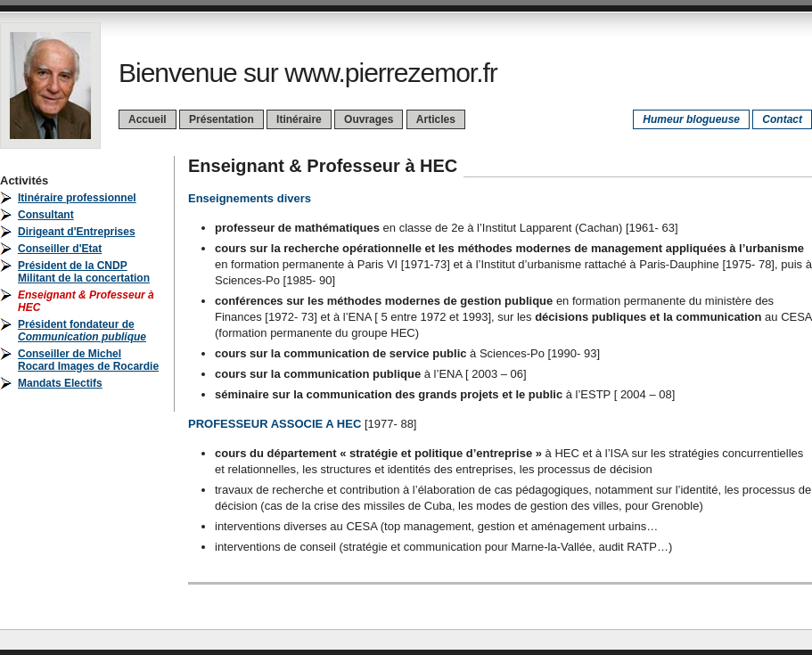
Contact (782, 119)
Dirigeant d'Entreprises (77, 232)
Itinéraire (299, 119)
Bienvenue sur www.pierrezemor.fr (308, 73)
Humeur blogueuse (691, 119)
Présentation (221, 119)
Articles (436, 119)
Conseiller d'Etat (60, 249)
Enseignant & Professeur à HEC (323, 166)
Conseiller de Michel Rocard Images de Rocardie (88, 360)
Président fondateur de (82, 331)
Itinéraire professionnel (77, 198)
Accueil (148, 119)
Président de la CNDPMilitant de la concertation (84, 272)
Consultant (46, 215)
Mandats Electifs (60, 383)
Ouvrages (369, 119)
